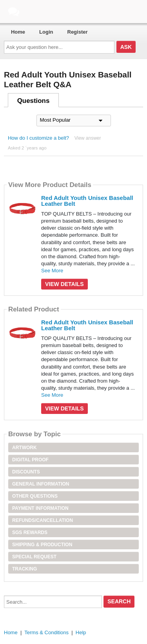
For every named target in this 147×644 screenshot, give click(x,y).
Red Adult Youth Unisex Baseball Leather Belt (87, 201)
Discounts (26, 472)
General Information (41, 484)
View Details (64, 284)
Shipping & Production (42, 545)
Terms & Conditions (46, 632)
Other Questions (35, 496)
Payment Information (40, 508)
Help (81, 632)
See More (52, 271)
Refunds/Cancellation (43, 520)
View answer (88, 138)
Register (78, 32)
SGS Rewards (30, 532)
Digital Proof (30, 460)
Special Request (34, 557)
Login (46, 32)
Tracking (24, 569)
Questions (34, 101)
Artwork (24, 448)
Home (18, 32)
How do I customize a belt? (38, 138)
